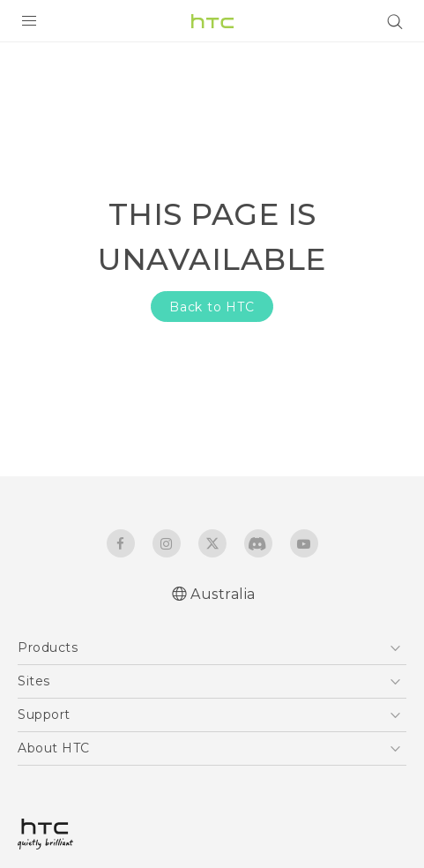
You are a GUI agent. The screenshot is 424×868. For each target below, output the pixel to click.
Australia (223, 594)
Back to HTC (212, 307)
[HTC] (212, 21)
